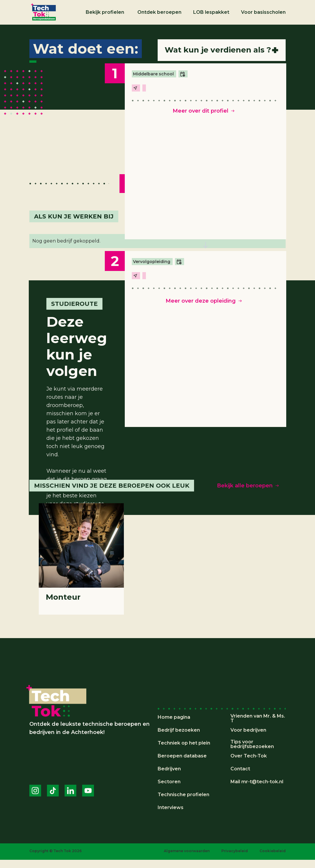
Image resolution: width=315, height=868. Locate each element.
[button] (106, 12)
